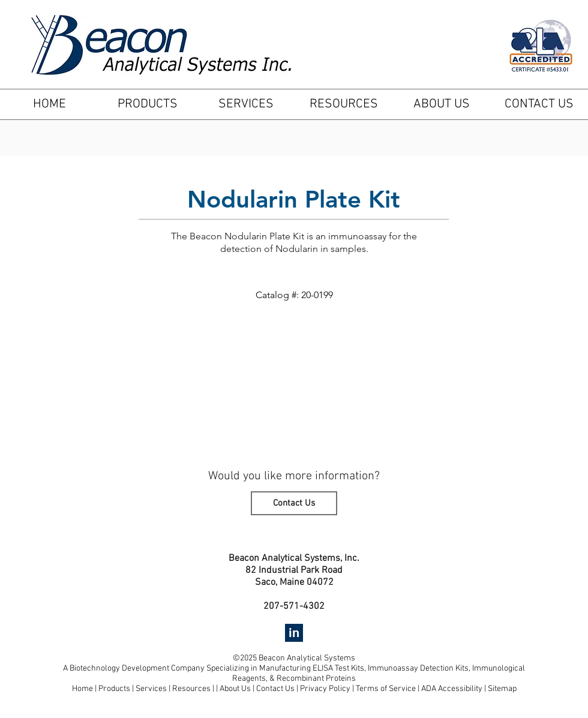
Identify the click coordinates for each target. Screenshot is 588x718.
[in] (294, 633)
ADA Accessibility (452, 689)
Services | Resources (174, 689)
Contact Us (276, 689)
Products (114, 689)
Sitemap (502, 689)
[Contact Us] (294, 503)
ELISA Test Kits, (340, 669)
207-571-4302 (294, 606)
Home (82, 689)
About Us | (238, 689)
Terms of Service (386, 689)
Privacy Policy (325, 689)
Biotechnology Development (119, 669)
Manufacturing (286, 669)
